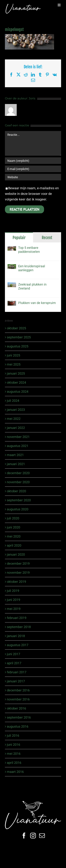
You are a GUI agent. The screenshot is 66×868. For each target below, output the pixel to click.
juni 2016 (14, 745)
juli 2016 (13, 736)
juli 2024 (13, 401)
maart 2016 (15, 772)
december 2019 (18, 564)
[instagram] (33, 835)
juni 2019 (14, 600)
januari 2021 (16, 464)
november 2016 (18, 699)
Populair (19, 238)
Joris (32, 98)
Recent (47, 238)
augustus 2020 (18, 509)
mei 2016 (14, 754)
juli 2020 (13, 518)
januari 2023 (16, 410)
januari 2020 (16, 554)
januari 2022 (16, 428)
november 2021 (18, 437)
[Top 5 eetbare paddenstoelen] (12, 249)
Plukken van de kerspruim (37, 303)
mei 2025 (14, 364)
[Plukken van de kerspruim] (12, 304)
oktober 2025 (16, 328)
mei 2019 (14, 609)
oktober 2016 (16, 708)
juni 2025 (14, 355)
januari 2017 (16, 681)
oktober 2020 (16, 491)
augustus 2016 (18, 726)
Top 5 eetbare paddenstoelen (29, 250)
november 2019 (18, 573)
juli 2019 (13, 591)
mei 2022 (14, 419)
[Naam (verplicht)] (33, 161)
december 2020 (18, 473)
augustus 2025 (18, 346)
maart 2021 (15, 455)
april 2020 (14, 545)
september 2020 (19, 500)
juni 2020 (14, 527)
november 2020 (18, 482)
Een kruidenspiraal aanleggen (32, 268)
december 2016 (18, 690)
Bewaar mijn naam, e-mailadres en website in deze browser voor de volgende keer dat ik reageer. (32, 194)
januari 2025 (16, 373)
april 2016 (14, 763)
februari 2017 (17, 672)
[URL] (33, 177)
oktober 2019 (16, 582)
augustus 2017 (18, 645)
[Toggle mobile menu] (59, 5)
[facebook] (24, 835)
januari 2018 (16, 636)
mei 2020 (14, 536)
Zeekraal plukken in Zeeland (32, 286)
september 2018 (19, 627)
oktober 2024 (16, 382)
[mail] (42, 835)
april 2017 (14, 663)
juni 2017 (14, 654)
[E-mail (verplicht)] (33, 169)
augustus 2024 (18, 392)
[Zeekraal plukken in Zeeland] (12, 285)
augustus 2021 (18, 446)
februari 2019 (17, 618)
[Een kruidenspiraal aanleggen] (12, 267)
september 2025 (19, 337)
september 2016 (19, 717)
